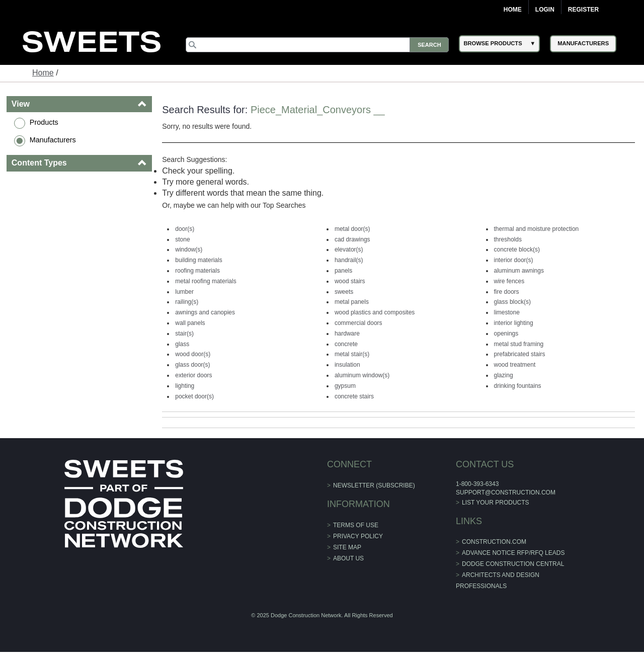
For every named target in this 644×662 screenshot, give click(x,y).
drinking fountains (518, 386)
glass (182, 344)
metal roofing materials (206, 281)
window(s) (189, 250)
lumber (184, 292)
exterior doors (193, 375)
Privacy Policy (358, 536)
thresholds (508, 239)
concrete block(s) (517, 250)
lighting (185, 386)
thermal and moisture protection (537, 229)
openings (506, 334)
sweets (344, 292)
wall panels (190, 323)
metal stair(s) (352, 354)
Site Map (347, 547)
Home (513, 10)
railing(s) (187, 302)
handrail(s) (349, 260)
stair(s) (184, 334)
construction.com (494, 542)
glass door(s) (192, 365)
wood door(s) (193, 354)
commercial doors (358, 323)
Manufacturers (53, 140)
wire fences (509, 281)
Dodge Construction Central (513, 564)
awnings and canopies (205, 312)
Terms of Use (356, 525)
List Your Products (496, 503)
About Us (348, 558)
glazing (504, 375)
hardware (347, 334)
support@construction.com (506, 492)
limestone (507, 312)
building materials (198, 260)
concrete (346, 344)
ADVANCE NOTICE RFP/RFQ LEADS (513, 553)
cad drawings (352, 239)
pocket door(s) (194, 396)
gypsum (345, 386)
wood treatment (515, 365)
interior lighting (514, 323)
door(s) (185, 229)
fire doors (507, 292)
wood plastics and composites (375, 312)
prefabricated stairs (520, 354)
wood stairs (350, 281)
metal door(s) (352, 229)
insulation (347, 365)
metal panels (352, 302)
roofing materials (197, 271)
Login (545, 10)
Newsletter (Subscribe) (374, 485)
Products (44, 122)
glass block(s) (512, 302)
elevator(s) (349, 250)
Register (583, 10)
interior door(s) (514, 260)
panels (343, 271)
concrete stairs (354, 396)
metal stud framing (519, 344)
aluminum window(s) (362, 375)
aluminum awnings (519, 271)
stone (182, 239)
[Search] (317, 45)
